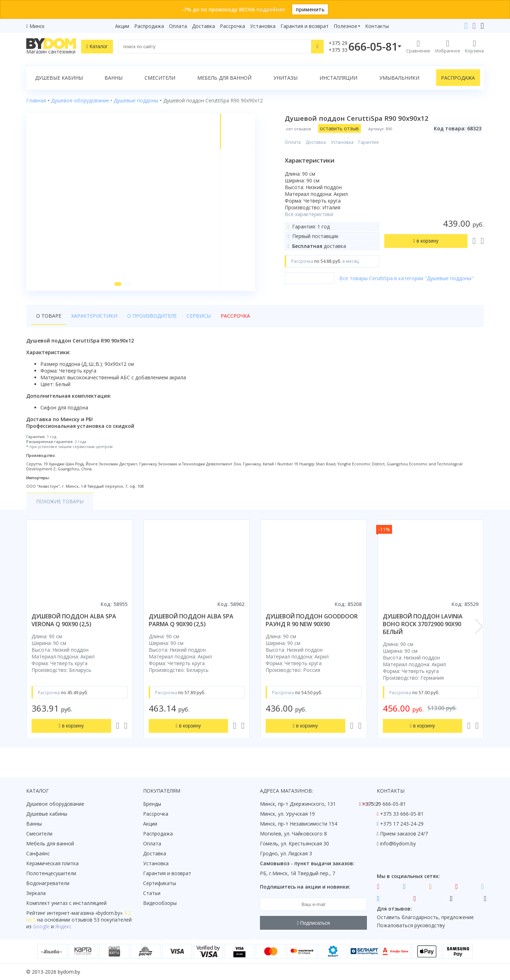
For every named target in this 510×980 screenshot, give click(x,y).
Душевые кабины (59, 78)
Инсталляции (338, 78)
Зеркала (36, 893)
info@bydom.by (398, 843)
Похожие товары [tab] (60, 501)
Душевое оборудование (55, 804)
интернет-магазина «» (85, 913)
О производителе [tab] (152, 316)
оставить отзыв (339, 128)
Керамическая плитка (52, 863)
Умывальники (399, 78)
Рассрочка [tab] (235, 316)
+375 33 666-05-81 (402, 814)
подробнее (271, 9)
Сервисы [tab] (199, 316)
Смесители (160, 78)
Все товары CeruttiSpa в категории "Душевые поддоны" (406, 278)
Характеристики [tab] (94, 316)
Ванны (114, 78)
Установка (263, 26)
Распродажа (149, 26)
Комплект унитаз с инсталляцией (66, 903)
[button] (118, 284)
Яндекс (63, 926)
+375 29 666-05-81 (384, 804)
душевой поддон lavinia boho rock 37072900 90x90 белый (423, 624)
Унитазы (285, 78)
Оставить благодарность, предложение (425, 917)
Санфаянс (38, 853)
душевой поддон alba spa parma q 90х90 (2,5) (191, 620)
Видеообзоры (160, 903)
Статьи (152, 893)
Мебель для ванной (224, 78)
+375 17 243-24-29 (402, 824)
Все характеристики (309, 214)
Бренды (152, 804)
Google (41, 926)
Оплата (178, 26)
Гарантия (369, 142)
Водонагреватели (48, 883)
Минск (37, 26)
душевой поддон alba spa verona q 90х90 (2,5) (74, 620)
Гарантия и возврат (305, 26)
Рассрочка (233, 26)
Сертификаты (160, 883)
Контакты (377, 26)
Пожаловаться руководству (411, 925)
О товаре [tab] (49, 316)
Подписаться (314, 923)
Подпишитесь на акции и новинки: (305, 887)
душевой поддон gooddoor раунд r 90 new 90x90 (312, 620)
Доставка (203, 26)
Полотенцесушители (51, 873)
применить (310, 9)
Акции (122, 26)
